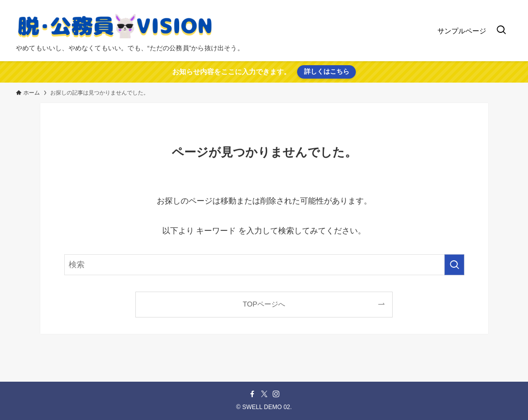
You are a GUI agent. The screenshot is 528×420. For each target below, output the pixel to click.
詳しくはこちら (327, 71)
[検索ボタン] (501, 31)
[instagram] (276, 394)
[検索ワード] (264, 265)
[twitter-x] (264, 394)
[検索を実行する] (454, 265)
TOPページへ (264, 304)
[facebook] (252, 394)
